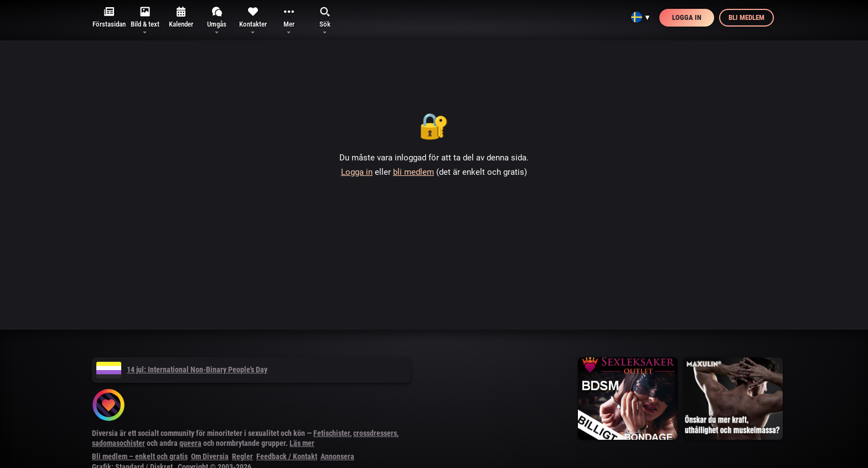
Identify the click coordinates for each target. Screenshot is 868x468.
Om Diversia (210, 456)
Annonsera (337, 456)
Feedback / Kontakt (287, 456)
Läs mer (302, 443)
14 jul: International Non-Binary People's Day (182, 370)
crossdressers (375, 433)
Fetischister (332, 433)
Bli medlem (746, 17)
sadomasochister (118, 443)
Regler (242, 456)
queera (190, 443)
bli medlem (414, 172)
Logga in (687, 17)
